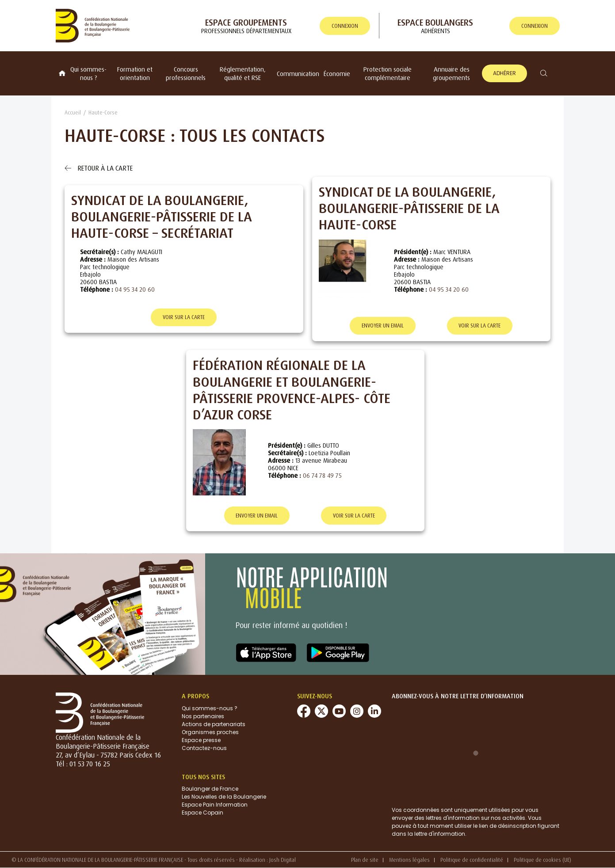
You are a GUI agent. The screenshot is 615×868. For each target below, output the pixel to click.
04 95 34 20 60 (135, 289)
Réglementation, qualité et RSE (243, 73)
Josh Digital (283, 860)
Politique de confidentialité (472, 860)
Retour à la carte (99, 168)
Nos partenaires (203, 716)
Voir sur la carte (184, 318)
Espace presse (201, 740)
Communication (298, 74)
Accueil (73, 112)
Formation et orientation (135, 73)
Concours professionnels (186, 73)
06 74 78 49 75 (322, 475)
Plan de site (365, 860)
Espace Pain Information (215, 805)
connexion (345, 26)
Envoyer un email (383, 326)
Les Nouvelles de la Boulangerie (224, 797)
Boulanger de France (210, 789)
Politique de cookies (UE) (542, 860)
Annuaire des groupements (451, 73)
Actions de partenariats (214, 724)
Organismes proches (210, 732)
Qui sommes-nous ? (88, 73)
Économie (337, 74)
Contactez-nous (204, 748)
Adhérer (504, 73)
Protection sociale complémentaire (388, 73)
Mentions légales (409, 860)
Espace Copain (202, 813)
